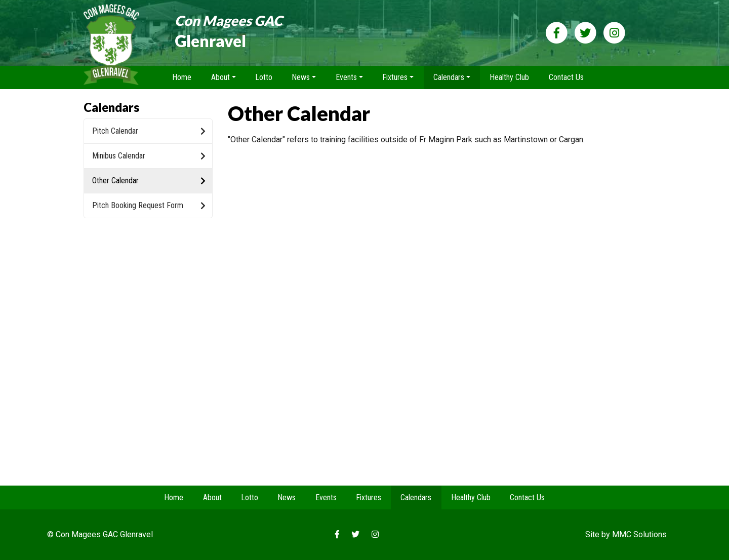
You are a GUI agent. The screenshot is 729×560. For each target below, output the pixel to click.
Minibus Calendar (149, 156)
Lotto (264, 77)
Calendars (416, 497)
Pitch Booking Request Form (149, 205)
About (212, 497)
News (287, 497)
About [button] (220, 77)
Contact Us (566, 77)
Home (182, 77)
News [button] (301, 77)
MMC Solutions (639, 534)
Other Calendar (149, 181)
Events (326, 497)
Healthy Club (509, 77)
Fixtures (369, 497)
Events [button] (346, 77)
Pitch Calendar (149, 131)
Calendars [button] (449, 77)
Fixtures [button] (395, 77)
